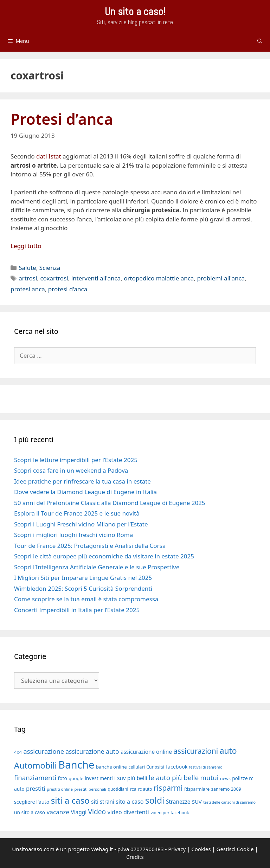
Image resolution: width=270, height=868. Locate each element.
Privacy (177, 849)
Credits (135, 857)
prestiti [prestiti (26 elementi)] (36, 788)
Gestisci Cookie (235, 849)
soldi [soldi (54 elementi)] (155, 800)
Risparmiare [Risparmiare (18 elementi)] (197, 789)
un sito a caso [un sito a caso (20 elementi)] (30, 812)
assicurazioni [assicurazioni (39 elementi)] (196, 751)
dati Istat (49, 156)
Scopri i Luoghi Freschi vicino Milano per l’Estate (81, 524)
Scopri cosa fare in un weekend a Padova (71, 470)
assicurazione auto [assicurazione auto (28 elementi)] (92, 751)
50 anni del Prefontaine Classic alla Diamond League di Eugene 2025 (110, 503)
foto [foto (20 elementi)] (62, 778)
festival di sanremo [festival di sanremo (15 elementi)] (206, 767)
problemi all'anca (221, 278)
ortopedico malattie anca (159, 278)
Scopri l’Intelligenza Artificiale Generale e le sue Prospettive (97, 567)
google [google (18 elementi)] (76, 778)
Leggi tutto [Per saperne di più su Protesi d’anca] (26, 246)
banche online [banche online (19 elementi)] (111, 767)
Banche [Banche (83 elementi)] (76, 765)
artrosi (28, 278)
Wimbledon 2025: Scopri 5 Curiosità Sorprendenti (83, 588)
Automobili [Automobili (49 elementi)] (36, 765)
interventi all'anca (96, 278)
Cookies (201, 849)
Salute (27, 268)
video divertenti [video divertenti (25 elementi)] (128, 812)
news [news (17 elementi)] (225, 779)
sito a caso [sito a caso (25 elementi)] (130, 802)
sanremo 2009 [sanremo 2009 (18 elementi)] (226, 789)
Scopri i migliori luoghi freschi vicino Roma (73, 535)
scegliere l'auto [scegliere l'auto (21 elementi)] (32, 802)
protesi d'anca (68, 289)
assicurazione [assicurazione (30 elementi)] (44, 751)
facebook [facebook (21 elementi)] (177, 767)
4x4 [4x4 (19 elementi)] (18, 752)
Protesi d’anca (62, 119)
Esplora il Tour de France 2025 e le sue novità (77, 513)
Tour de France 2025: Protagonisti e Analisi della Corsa (90, 546)
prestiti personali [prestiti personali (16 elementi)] (90, 789)
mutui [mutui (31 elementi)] (210, 778)
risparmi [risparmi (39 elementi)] (168, 788)
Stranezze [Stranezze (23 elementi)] (178, 802)
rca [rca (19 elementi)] (133, 789)
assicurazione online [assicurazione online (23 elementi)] (146, 752)
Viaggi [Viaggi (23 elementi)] (79, 812)
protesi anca (28, 289)
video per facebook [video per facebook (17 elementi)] (170, 813)
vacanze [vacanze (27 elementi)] (58, 812)
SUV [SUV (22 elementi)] (197, 802)
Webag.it (102, 849)
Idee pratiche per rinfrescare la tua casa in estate (82, 481)
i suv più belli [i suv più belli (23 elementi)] (131, 778)
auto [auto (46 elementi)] (228, 751)
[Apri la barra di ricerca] (260, 41)
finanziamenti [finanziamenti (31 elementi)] (35, 778)
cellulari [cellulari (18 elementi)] (137, 767)
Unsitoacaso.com (33, 849)
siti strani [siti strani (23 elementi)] (103, 802)
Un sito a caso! (135, 12)
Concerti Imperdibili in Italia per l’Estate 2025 (77, 610)
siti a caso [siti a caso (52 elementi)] (70, 800)
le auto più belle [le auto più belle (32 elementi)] (174, 778)
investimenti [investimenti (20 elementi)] (99, 778)
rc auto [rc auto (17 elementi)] (145, 789)
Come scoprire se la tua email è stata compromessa (86, 599)
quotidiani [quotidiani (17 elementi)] (118, 789)
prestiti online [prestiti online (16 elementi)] (60, 789)
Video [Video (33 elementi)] (97, 812)
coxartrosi (54, 278)
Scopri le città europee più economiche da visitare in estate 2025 (104, 556)
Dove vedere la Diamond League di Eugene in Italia (85, 492)
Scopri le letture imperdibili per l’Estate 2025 (76, 460)
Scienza (50, 268)
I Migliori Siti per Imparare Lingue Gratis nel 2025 (83, 578)
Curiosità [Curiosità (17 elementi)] (155, 767)
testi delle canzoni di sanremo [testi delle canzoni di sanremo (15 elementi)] (229, 802)
